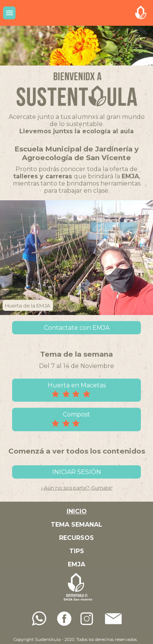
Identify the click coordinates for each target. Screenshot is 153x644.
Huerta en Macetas (77, 390)
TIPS (77, 551)
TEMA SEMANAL (76, 525)
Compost (76, 419)
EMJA (76, 564)
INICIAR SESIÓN (77, 472)
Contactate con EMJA (77, 328)
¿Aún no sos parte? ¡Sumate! (77, 488)
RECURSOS (76, 538)
